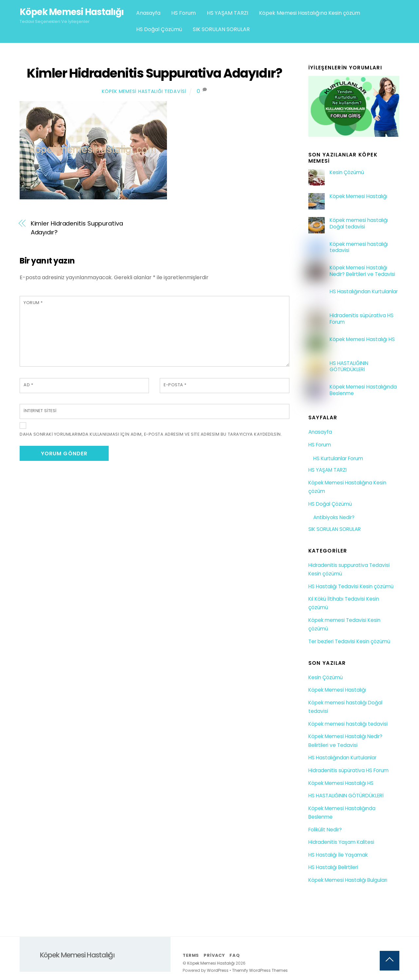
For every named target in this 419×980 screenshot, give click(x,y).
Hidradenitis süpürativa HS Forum (362, 319)
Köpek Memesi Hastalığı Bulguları (348, 880)
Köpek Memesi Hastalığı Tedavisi (144, 91)
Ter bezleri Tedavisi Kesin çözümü (349, 641)
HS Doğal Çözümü (159, 29)
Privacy (214, 955)
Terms (191, 955)
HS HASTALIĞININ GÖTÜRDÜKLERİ (349, 367)
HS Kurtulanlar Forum (338, 458)
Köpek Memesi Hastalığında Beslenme (363, 390)
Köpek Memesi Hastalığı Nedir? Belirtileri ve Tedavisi (362, 271)
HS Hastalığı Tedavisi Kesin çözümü (351, 586)
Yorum (33, 303)
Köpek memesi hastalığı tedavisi (359, 247)
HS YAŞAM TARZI (228, 13)
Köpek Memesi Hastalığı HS (362, 339)
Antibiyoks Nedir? (334, 517)
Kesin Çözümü (347, 172)
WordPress (218, 970)
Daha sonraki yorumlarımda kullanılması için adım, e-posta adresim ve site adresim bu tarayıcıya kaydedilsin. (151, 434)
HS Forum (183, 13)
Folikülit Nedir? (325, 830)
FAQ (235, 955)
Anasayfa (148, 13)
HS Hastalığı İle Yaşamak (338, 855)
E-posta (175, 385)
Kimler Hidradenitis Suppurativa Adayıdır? (154, 73)
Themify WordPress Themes (260, 970)
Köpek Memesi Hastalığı (358, 196)
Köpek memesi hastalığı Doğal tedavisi (359, 224)
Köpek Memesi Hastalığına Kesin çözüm (310, 13)
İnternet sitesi (40, 411)
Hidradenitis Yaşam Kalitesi (341, 842)
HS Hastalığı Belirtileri (333, 867)
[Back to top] (390, 961)
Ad (28, 385)
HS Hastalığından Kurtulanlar (364, 292)
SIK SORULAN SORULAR (221, 29)
